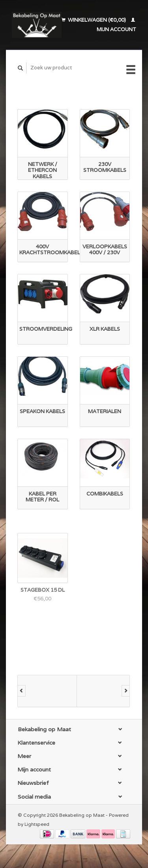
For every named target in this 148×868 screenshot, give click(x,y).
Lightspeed (37, 824)
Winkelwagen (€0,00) (94, 20)
